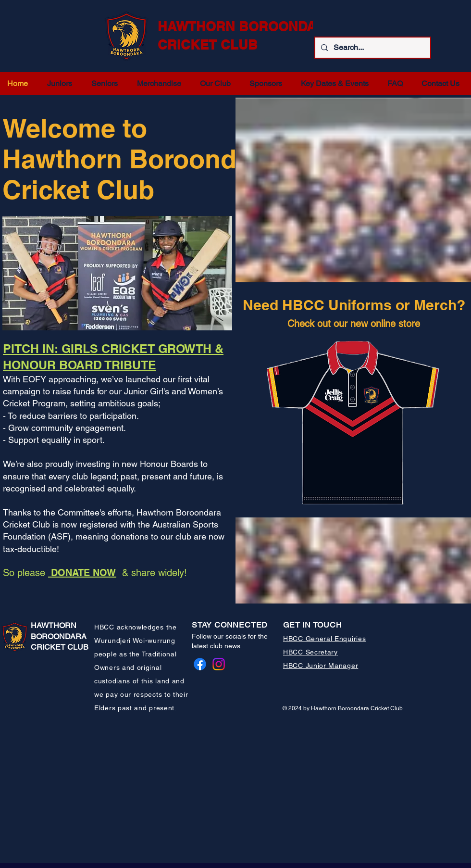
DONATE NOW (82, 573)
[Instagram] (219, 664)
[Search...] (372, 48)
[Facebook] (200, 664)
